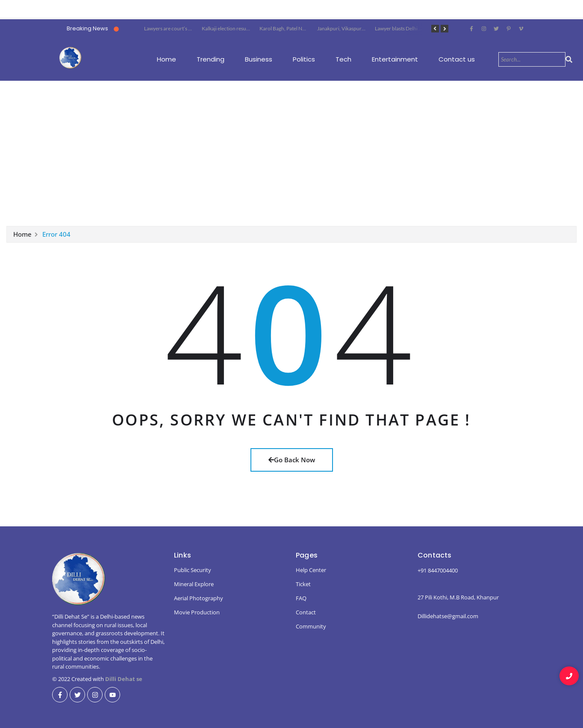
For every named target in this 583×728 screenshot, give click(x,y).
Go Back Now (292, 460)
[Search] (532, 59)
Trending (211, 59)
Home (166, 59)
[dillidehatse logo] (71, 58)
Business (259, 59)
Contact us (457, 59)
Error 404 (56, 235)
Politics (304, 59)
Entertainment (395, 59)
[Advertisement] (291, 154)
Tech (343, 59)
